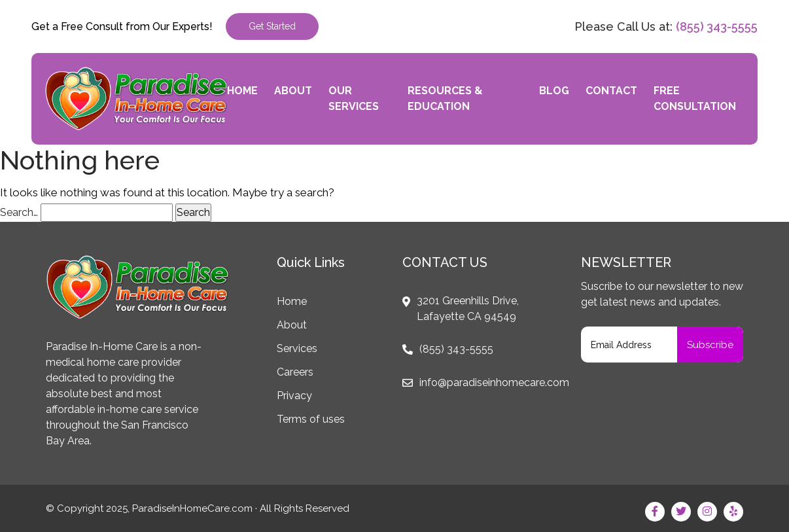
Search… (19, 212)
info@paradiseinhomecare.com (494, 382)
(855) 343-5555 (717, 27)
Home (242, 91)
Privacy (294, 396)
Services (297, 348)
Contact (611, 91)
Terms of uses (311, 419)
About (293, 91)
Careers (295, 372)
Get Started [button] (272, 26)
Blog (554, 91)
